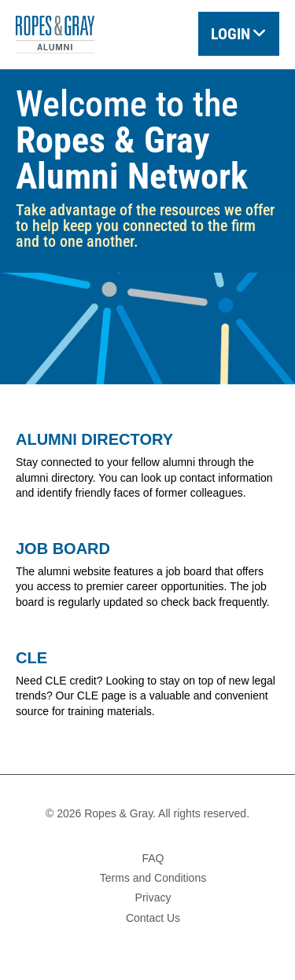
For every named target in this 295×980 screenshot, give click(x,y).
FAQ (153, 858)
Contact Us (153, 918)
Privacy (153, 897)
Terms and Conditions (153, 878)
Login (230, 34)
